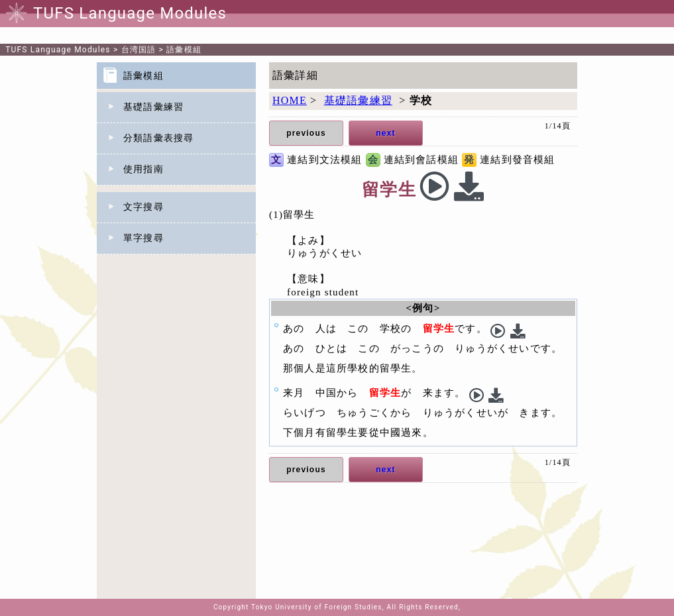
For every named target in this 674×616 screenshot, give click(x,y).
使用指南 (143, 169)
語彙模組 (184, 50)
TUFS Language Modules (58, 50)
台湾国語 (139, 50)
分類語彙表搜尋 (158, 138)
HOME (290, 100)
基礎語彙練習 (153, 107)
